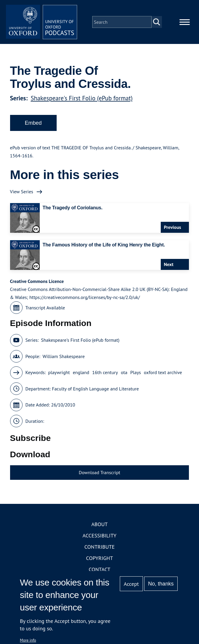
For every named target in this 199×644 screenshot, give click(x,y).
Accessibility (99, 535)
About (100, 524)
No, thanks (161, 584)
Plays (136, 372)
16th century (105, 372)
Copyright (100, 558)
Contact (100, 569)
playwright (59, 372)
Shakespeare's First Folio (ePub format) (82, 98)
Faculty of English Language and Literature (95, 389)
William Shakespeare (63, 356)
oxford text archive (163, 372)
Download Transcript (99, 472)
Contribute (99, 547)
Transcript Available (45, 308)
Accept (131, 584)
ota (124, 372)
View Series (22, 192)
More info (28, 640)
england (81, 372)
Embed (33, 123)
